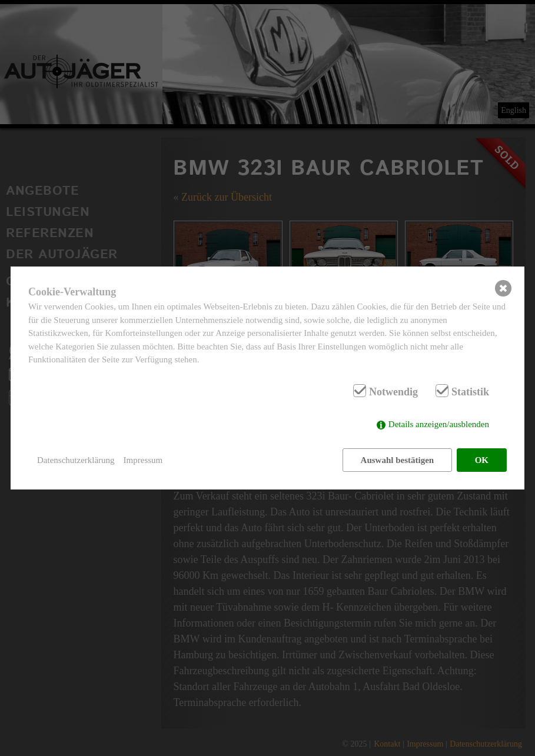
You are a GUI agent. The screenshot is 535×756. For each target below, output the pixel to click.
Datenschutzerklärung (76, 460)
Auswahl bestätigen (398, 460)
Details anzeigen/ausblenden (439, 424)
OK (482, 460)
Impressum (143, 460)
